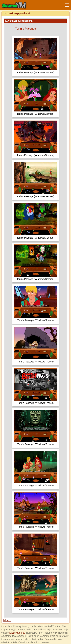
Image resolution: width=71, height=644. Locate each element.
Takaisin (7, 620)
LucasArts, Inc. (17, 633)
